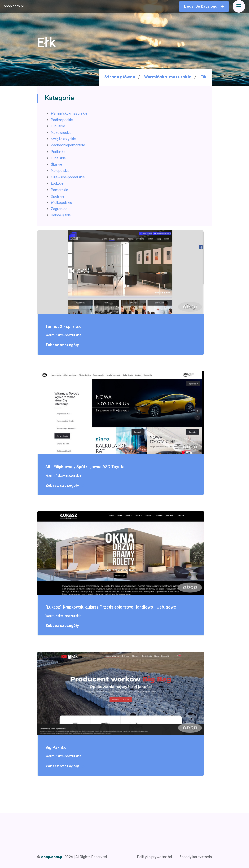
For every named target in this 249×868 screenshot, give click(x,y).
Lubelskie (58, 158)
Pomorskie (59, 190)
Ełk (204, 77)
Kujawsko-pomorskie (68, 177)
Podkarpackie (62, 120)
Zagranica (59, 209)
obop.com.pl (14, 6)
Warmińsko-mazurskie (168, 77)
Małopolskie (60, 171)
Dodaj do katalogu (204, 6)
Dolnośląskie (61, 215)
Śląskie (57, 165)
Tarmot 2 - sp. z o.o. (64, 327)
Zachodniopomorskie (68, 145)
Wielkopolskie (61, 203)
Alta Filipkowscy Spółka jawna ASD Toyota (85, 467)
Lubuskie (58, 126)
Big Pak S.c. (56, 748)
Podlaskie (59, 152)
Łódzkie (57, 183)
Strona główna (120, 77)
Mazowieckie (61, 133)
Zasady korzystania (196, 857)
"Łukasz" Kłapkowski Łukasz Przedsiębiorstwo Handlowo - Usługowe (111, 607)
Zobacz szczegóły (65, 345)
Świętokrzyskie (63, 139)
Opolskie (58, 196)
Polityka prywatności (154, 857)
